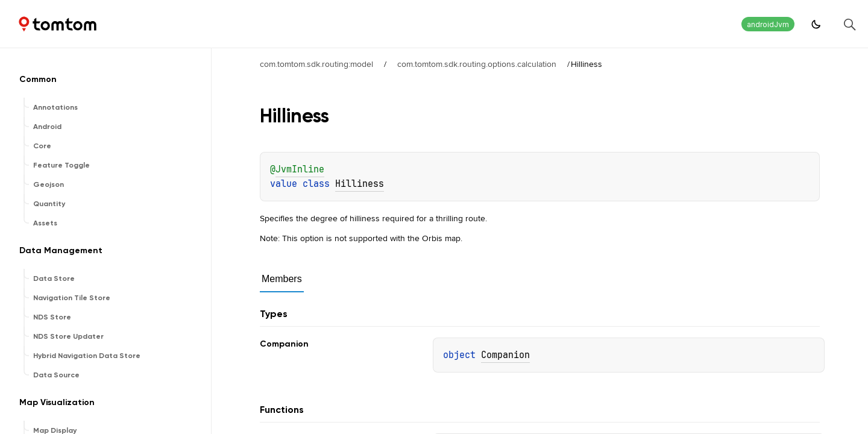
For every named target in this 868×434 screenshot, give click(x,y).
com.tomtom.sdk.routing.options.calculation (477, 64)
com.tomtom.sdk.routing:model (316, 64)
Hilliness (360, 184)
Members (282, 279)
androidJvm (768, 24)
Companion (505, 355)
